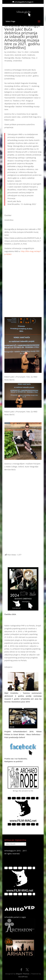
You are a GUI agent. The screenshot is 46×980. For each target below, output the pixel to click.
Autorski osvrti (20, 55)
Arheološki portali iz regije (15, 917)
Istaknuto (31, 55)
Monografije (9, 58)
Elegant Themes (23, 974)
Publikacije (26, 58)
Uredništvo (11, 52)
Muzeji (18, 58)
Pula (33, 58)
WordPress (23, 977)
